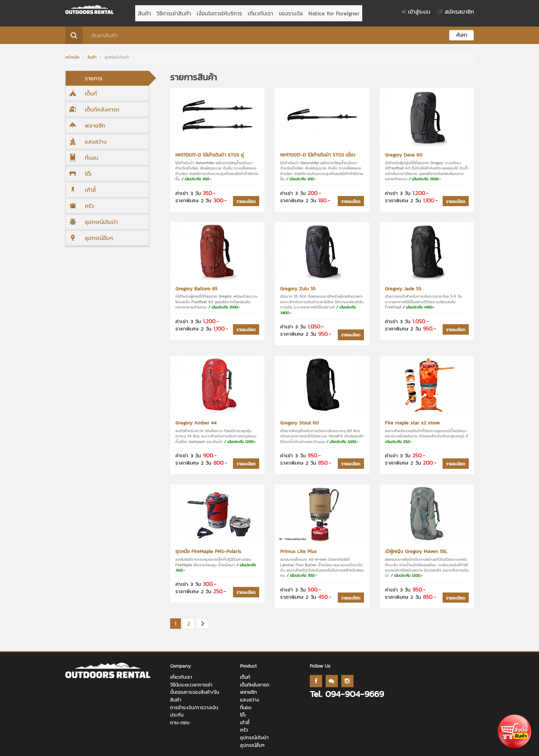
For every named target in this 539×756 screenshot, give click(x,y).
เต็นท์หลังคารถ (93, 106)
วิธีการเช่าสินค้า (174, 12)
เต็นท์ (81, 90)
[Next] (203, 620)
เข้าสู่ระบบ (416, 12)
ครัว (80, 202)
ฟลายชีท (85, 122)
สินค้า (144, 12)
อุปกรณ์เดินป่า (92, 218)
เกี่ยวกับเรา (260, 12)
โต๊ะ (79, 170)
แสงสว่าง (86, 138)
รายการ (84, 75)
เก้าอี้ (81, 186)
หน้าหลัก (72, 54)
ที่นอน (82, 154)
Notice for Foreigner (334, 12)
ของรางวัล (291, 12)
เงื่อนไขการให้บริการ (219, 12)
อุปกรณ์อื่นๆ (89, 234)
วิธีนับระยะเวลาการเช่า (191, 681)
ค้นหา (462, 32)
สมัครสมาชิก (456, 12)
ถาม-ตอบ (180, 719)
